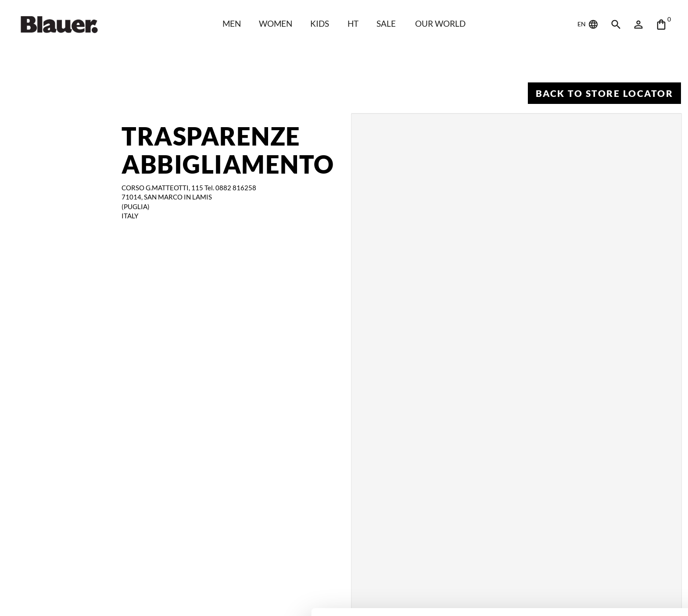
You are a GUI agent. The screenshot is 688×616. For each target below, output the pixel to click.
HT (353, 23)
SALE (387, 23)
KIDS (320, 23)
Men (231, 23)
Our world (442, 23)
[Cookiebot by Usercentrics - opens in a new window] (57, 599)
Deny (615, 584)
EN (588, 25)
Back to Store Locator (604, 93)
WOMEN (275, 23)
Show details (135, 599)
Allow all (615, 555)
